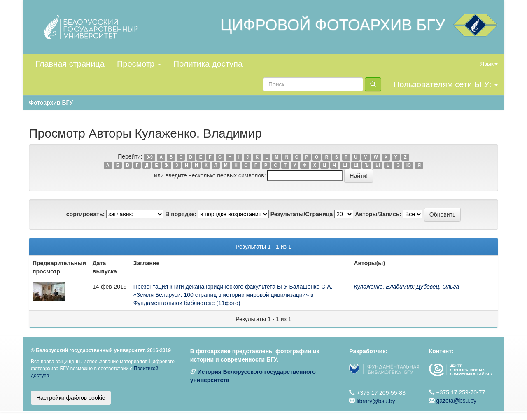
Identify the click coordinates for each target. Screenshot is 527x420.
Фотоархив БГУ (51, 103)
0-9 (150, 157)
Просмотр (139, 64)
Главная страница (70, 64)
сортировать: (86, 214)
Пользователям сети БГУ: (446, 84)
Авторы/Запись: (378, 214)
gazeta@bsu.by (457, 401)
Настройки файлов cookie (71, 398)
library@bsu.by (376, 401)
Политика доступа (208, 64)
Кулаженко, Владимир (383, 287)
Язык (489, 64)
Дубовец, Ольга (438, 287)
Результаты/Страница (302, 214)
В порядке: (181, 214)
